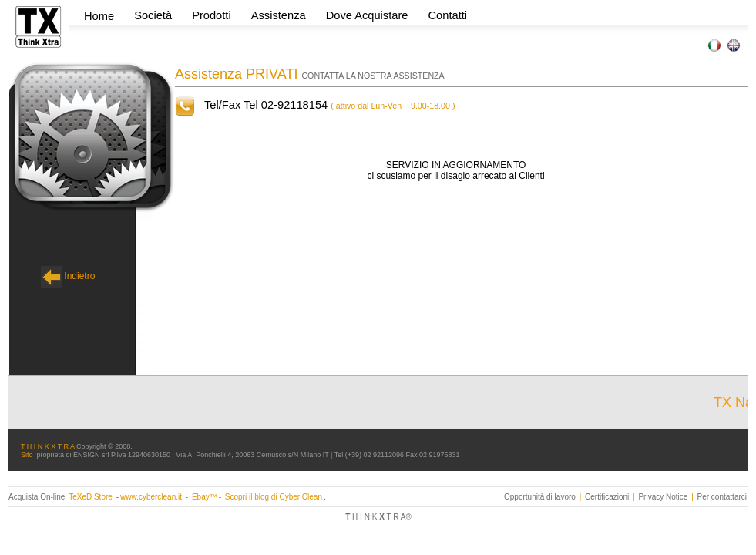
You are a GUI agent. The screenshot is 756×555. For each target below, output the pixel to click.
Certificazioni (607, 497)
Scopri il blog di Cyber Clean (274, 497)
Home (99, 16)
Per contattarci (722, 497)
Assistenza (279, 15)
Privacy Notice (663, 497)
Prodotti (213, 15)
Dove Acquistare (367, 15)
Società (155, 15)
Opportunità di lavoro (540, 497)
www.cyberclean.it (151, 497)
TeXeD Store (91, 497)
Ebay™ (205, 497)
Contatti (448, 15)
